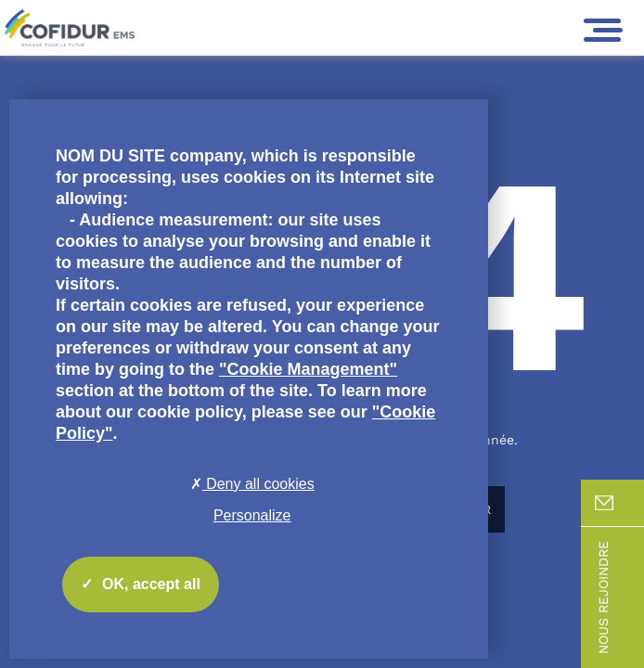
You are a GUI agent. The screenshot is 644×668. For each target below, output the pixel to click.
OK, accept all (141, 584)
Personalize (252, 515)
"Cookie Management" (308, 369)
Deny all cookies (252, 484)
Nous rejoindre (620, 597)
